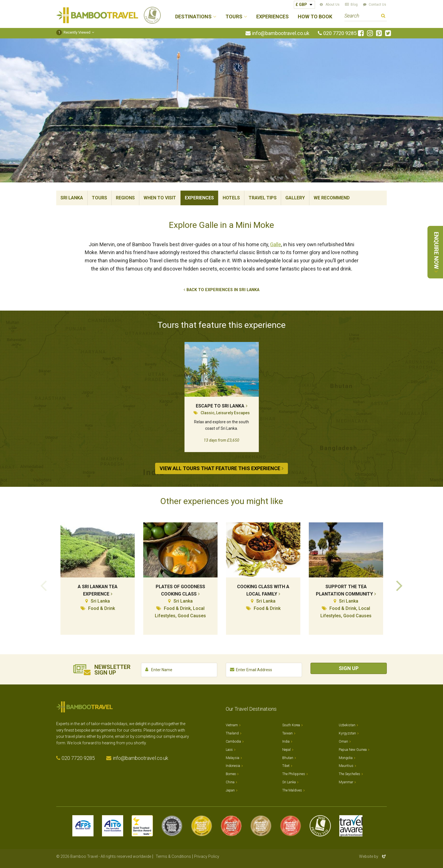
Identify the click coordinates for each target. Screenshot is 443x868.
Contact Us (377, 5)
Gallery (295, 198)
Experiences (272, 17)
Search (383, 17)
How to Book (315, 17)
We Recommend (332, 198)
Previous (44, 585)
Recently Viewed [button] (73, 32)
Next (399, 585)
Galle (276, 244)
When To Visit (160, 198)
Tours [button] (234, 17)
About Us (333, 5)
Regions (125, 198)
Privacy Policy (207, 856)
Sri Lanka (72, 198)
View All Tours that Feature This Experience (220, 468)
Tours (99, 198)
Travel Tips (263, 198)
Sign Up (349, 668)
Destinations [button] (193, 17)
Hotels (231, 198)
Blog (354, 5)
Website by (373, 856)
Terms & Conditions (173, 856)
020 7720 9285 (340, 33)
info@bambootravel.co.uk (281, 33)
